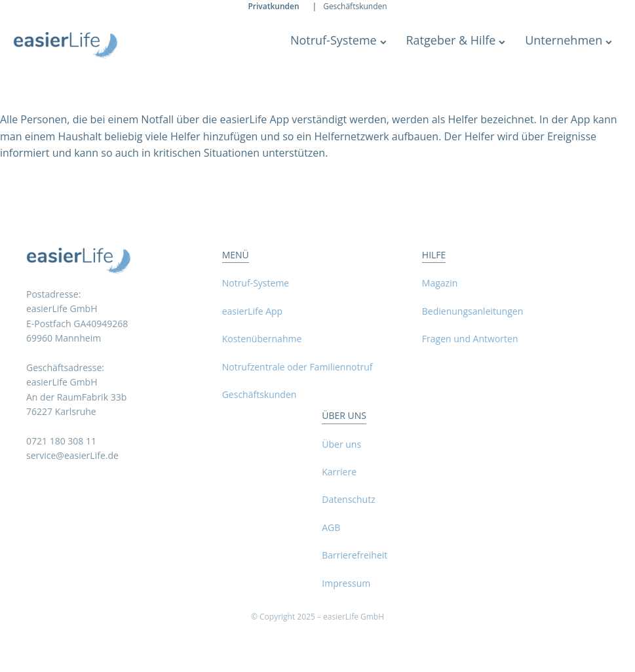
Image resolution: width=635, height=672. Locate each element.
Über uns (341, 444)
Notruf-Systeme (338, 40)
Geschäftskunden (355, 6)
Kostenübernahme (262, 339)
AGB (331, 527)
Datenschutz (348, 499)
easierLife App (252, 311)
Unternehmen (568, 40)
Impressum (346, 583)
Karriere (339, 472)
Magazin (440, 283)
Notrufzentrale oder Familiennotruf (298, 367)
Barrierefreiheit (355, 555)
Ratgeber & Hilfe (455, 40)
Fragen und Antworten (470, 339)
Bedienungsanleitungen (472, 311)
